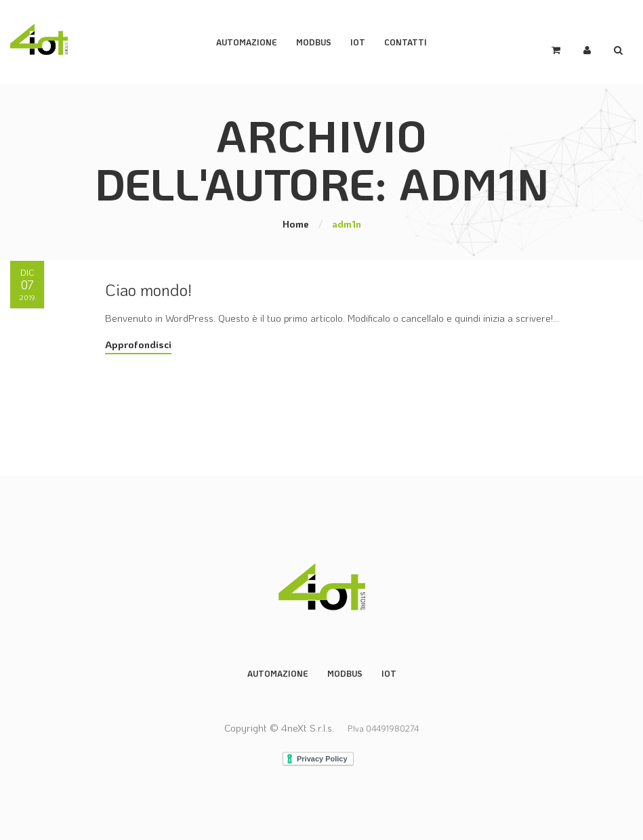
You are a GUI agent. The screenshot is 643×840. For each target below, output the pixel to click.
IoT (358, 42)
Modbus (345, 673)
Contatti (406, 42)
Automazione (247, 42)
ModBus (314, 42)
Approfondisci (138, 344)
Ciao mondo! (148, 290)
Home (296, 224)
